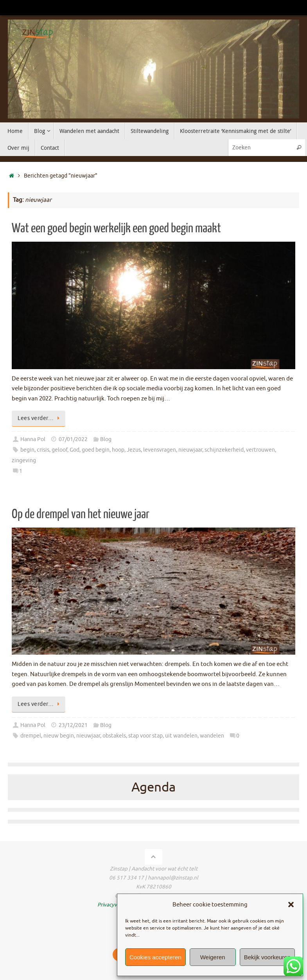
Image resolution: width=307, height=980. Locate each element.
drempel (31, 736)
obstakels (114, 736)
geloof (59, 450)
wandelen (212, 736)
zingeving (24, 460)
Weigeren (213, 957)
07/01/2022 (73, 439)
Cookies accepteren (155, 957)
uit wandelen (181, 736)
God (75, 450)
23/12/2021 (73, 725)
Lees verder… (40, 418)
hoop (118, 450)
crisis (43, 450)
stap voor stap (145, 736)
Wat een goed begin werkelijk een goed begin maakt (116, 228)
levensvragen (160, 450)
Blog (106, 439)
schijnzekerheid (224, 450)
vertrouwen (260, 450)
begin (27, 450)
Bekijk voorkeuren (267, 957)
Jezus (134, 450)
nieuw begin (59, 736)
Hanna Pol (33, 439)
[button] (291, 905)
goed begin (96, 450)
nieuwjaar (190, 450)
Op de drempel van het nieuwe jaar (81, 514)
